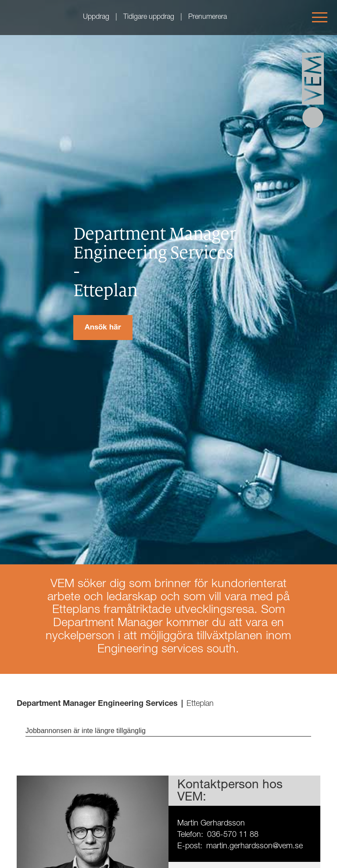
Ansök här (103, 328)
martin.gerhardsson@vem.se (255, 847)
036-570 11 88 (233, 835)
